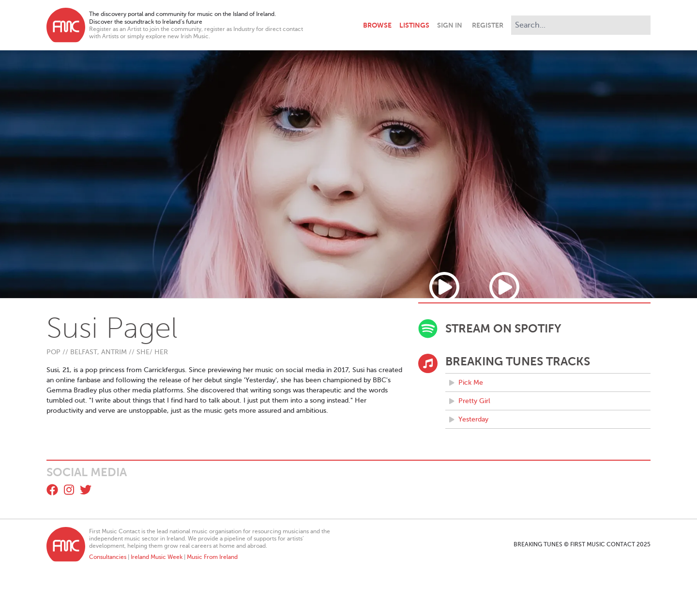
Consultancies (108, 557)
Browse (377, 25)
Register (488, 25)
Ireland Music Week (157, 557)
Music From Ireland (212, 557)
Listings (414, 25)
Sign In (450, 25)
